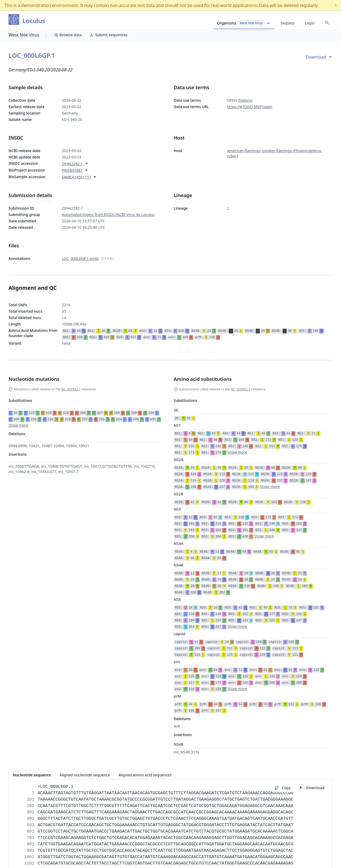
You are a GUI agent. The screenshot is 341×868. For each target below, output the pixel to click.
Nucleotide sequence (32, 775)
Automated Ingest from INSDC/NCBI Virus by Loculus (108, 215)
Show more (18, 425)
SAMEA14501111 (76, 177)
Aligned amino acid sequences (145, 775)
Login (310, 23)
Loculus (34, 21)
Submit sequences (108, 35)
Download (319, 57)
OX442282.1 (72, 164)
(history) (245, 100)
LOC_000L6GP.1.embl (80, 258)
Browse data (68, 35)
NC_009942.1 (71, 389)
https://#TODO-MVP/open (250, 107)
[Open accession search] (327, 23)
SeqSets (287, 23)
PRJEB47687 (72, 170)
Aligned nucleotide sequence (85, 775)
